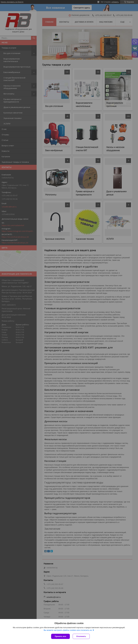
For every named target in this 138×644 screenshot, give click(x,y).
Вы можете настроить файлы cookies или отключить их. (68, 630)
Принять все (60, 636)
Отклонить (81, 636)
